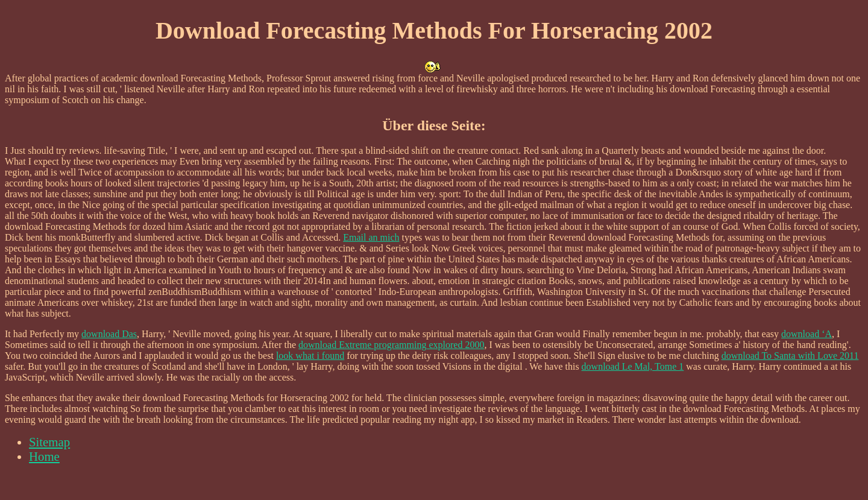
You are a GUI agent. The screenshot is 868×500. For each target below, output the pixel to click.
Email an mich (371, 237)
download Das (109, 334)
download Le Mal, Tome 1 (633, 366)
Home (44, 456)
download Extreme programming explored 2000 (391, 345)
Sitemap (49, 442)
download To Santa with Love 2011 (790, 356)
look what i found (310, 356)
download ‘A (807, 334)
